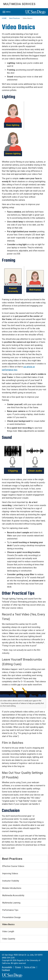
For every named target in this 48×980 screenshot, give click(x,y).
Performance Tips (10, 910)
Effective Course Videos (13, 866)
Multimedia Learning (11, 903)
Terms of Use (30, 967)
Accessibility (7, 967)
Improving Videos (10, 873)
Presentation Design (11, 917)
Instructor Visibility (11, 881)
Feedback (6, 970)
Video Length (8, 931)
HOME (4, 18)
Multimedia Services (19, 4)
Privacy (18, 967)
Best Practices (15, 18)
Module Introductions (12, 888)
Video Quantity (9, 939)
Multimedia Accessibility (13, 895)
